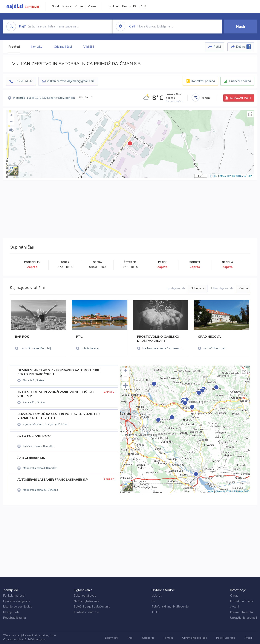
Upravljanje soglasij (243, 618)
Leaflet (214, 176)
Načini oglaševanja (86, 601)
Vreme (92, 6)
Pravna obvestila (242, 612)
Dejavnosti (112, 638)
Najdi (240, 26)
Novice (67, 6)
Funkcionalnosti (14, 596)
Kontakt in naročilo (86, 612)
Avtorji (235, 607)
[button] (11, 130)
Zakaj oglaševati (85, 596)
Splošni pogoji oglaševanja (92, 607)
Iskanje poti (11, 612)
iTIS (133, 6)
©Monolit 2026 (227, 176)
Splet (56, 6)
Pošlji (217, 47)
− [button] (11, 122)
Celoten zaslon (250, 114)
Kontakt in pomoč (242, 601)
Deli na (243, 47)
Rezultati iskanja (15, 618)
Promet (80, 6)
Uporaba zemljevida (17, 601)
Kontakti (37, 47)
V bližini (89, 47)
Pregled (14, 47)
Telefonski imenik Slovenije (170, 607)
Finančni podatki (240, 81)
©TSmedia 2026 (245, 176)
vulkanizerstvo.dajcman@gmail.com (71, 81)
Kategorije (148, 638)
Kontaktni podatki (203, 81)
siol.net (114, 6)
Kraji (130, 638)
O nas (234, 596)
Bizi (125, 6)
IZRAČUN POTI (240, 98)
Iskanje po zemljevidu (18, 607)
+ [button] (11, 116)
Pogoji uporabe (226, 638)
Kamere (206, 98)
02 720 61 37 (24, 81)
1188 (143, 6)
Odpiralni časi (63, 47)
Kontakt (168, 638)
